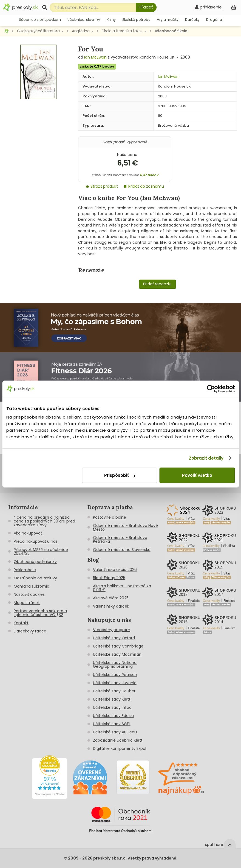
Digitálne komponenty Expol (120, 748)
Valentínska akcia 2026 (115, 570)
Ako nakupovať (28, 533)
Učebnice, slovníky (84, 20)
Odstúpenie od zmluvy (35, 578)
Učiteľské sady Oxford (114, 638)
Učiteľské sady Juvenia (115, 683)
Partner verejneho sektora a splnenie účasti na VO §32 (40, 613)
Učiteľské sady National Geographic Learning (115, 664)
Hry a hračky (168, 20)
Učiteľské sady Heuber (114, 691)
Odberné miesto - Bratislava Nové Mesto (125, 527)
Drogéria (214, 20)
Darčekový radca (30, 631)
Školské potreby (136, 20)
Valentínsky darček (111, 606)
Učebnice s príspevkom (40, 20)
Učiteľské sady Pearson (115, 675)
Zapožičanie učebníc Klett (118, 740)
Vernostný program (112, 630)
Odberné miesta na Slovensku (122, 550)
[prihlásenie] (208, 7)
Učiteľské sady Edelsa (113, 716)
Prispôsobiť (120, 475)
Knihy (111, 20)
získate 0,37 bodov (97, 66)
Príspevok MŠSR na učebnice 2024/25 (41, 551)
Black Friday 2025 (109, 578)
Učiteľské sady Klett (112, 699)
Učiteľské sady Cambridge (118, 646)
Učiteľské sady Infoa (112, 707)
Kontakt (21, 623)
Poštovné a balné (110, 517)
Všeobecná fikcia (171, 31)
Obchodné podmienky (35, 562)
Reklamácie (25, 570)
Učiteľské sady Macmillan (117, 654)
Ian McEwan (95, 57)
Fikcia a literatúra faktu (122, 31)
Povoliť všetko (197, 475)
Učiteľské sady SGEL (112, 724)
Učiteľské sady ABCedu (115, 732)
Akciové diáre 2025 (111, 598)
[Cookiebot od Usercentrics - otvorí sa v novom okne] (211, 389)
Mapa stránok (27, 603)
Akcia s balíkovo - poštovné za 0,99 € (122, 588)
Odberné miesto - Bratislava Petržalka (120, 539)
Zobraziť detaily (206, 458)
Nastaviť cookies (29, 594)
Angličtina (81, 31)
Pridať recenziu (157, 284)
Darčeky (192, 20)
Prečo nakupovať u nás (36, 541)
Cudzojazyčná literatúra (38, 31)
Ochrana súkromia (32, 586)
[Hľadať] (146, 7)
